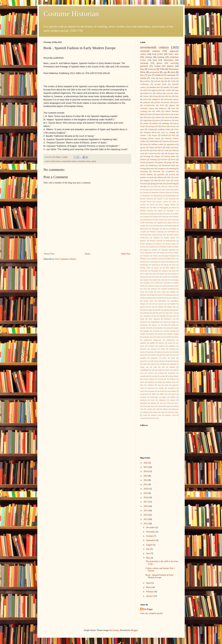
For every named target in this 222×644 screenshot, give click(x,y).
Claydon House (146, 202)
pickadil (176, 352)
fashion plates (170, 156)
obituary (161, 343)
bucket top (163, 274)
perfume (151, 352)
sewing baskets (173, 376)
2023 (146, 476)
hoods (176, 78)
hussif (166, 322)
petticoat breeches (164, 352)
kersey (152, 169)
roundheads (144, 370)
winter (176, 412)
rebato (145, 364)
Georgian (146, 217)
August (149, 545)
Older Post (126, 254)
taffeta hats (164, 394)
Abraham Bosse (150, 132)
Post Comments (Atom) (65, 259)
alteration (143, 262)
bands (158, 114)
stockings (144, 63)
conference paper (153, 286)
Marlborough (171, 226)
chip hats (164, 280)
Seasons (175, 141)
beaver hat (158, 268)
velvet (169, 403)
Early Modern (165, 78)
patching (172, 349)
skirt (142, 385)
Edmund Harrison (147, 211)
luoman (116, 630)
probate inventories (162, 102)
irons (177, 120)
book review (56, 161)
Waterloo (146, 256)
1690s (156, 186)
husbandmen (155, 322)
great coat (172, 313)
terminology (154, 397)
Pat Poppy (148, 609)
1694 (163, 186)
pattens (143, 352)
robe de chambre (168, 367)
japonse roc (156, 325)
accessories (154, 72)
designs (152, 295)
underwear (163, 108)
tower (153, 400)
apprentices (171, 144)
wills (169, 412)
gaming (167, 310)
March (149, 587)
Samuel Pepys (171, 244)
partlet (163, 349)
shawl (142, 382)
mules (176, 337)
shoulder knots (171, 382)
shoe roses (166, 180)
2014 (146, 515)
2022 (146, 480)
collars (176, 93)
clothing (148, 57)
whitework (175, 409)
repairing (173, 364)
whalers (165, 409)
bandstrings (144, 265)
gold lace (162, 313)
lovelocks (156, 331)
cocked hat (152, 153)
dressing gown (171, 295)
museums (171, 75)
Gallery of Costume (172, 214)
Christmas (172, 199)
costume (158, 117)
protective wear (145, 361)
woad (145, 415)
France (154, 135)
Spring (145, 250)
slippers (172, 105)
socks (166, 385)
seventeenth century (69, 161)
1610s (176, 129)
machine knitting (170, 331)
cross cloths (162, 292)
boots (176, 147)
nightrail (143, 343)
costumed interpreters (168, 289)
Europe (160, 214)
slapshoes (150, 385)
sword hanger (171, 391)
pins (161, 355)
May (148, 558)
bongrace (165, 271)
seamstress (172, 373)
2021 (146, 484)
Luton (151, 226)
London (143, 226)
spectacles (151, 388)
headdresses (153, 165)
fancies (143, 307)
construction (166, 286)
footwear (164, 159)
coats (142, 153)
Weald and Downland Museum (164, 256)
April (149, 583)
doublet (176, 117)
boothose (167, 114)
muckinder (168, 337)
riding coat (144, 367)
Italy (174, 135)
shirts (162, 105)
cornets (176, 286)
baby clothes (166, 90)
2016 (146, 506)
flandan (161, 307)
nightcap (155, 90)
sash (174, 370)
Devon (152, 205)
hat (155, 316)
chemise (155, 280)
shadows (173, 379)
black (160, 147)
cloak (166, 150)
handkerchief (155, 87)
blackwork (144, 271)
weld (157, 409)
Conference (145, 84)
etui (150, 304)
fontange (153, 159)
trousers (173, 400)
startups (161, 388)
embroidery (168, 60)
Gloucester (165, 217)
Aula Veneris (166, 190)
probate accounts (147, 177)
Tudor (150, 114)
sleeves (164, 126)
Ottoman (166, 141)
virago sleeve (150, 406)
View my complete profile (151, 613)
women (157, 66)
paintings (166, 123)
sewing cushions (149, 379)
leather (176, 87)
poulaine (143, 358)
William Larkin (157, 144)
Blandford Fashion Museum (162, 192)
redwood (153, 364)
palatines (162, 346)
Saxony (143, 247)
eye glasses (160, 304)
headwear (167, 120)
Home (88, 254)
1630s (153, 78)
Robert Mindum (146, 244)
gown (158, 120)
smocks (173, 126)
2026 (146, 463)
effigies (157, 156)
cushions (173, 292)
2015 (146, 511)
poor (174, 355)
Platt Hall (162, 235)
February (150, 592)
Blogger (134, 630)
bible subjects (171, 268)
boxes (174, 271)
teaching (143, 397)
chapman (146, 280)
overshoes (151, 346)
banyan (166, 265)
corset (145, 289)
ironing (143, 169)
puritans (171, 361)
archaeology (154, 262)
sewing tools (153, 126)
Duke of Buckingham (160, 208)
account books (161, 84)
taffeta (154, 394)
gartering (146, 313)
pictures (145, 355)
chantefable (175, 277)
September (151, 540)
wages (168, 406)
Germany (155, 217)
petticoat (147, 102)
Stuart (145, 144)
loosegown (162, 169)
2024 (146, 471)
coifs (168, 93)
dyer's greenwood (159, 298)
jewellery (147, 81)
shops (160, 382)
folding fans (171, 307)
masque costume (173, 334)
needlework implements (153, 340)
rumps (160, 370)
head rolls (172, 316)
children (159, 93)
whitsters (146, 412)
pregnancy (154, 358)
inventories (144, 325)
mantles (151, 334)
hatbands (163, 316)
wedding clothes (164, 129)
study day (162, 184)
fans (142, 75)
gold (154, 313)
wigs (163, 412)
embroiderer (162, 301)
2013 (146, 519)
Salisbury (159, 244)
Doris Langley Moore (167, 205)
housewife (144, 322)
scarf (142, 373)
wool (173, 108)
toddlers (173, 397)
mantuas (161, 334)
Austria (176, 190)
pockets (172, 175)
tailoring (172, 184)
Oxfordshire (172, 232)
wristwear (153, 418)
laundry (167, 87)
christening (175, 280)
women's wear (156, 415)
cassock (165, 277)
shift (156, 180)
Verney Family (173, 253)
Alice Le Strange (168, 132)
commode (166, 283)
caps (165, 72)
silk (166, 81)
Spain (94, 161)
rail (177, 361)
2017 (146, 502)
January (150, 596)
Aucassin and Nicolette (151, 190)
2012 (146, 524)
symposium (144, 394)
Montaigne (156, 229)
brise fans (157, 150)
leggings (146, 331)
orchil (170, 343)
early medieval (173, 298)
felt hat (152, 307)
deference (143, 295)
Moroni (165, 229)
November (151, 532)
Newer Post (49, 254)
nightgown (156, 99)
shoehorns (151, 382)
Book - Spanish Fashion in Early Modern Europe (160, 576)
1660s (158, 111)
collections (147, 117)
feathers (143, 159)
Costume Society (162, 202)
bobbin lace (148, 93)
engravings (147, 120)
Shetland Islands (166, 247)
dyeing (155, 96)
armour (164, 262)
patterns (170, 66)
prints (173, 358)
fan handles (171, 304)
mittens (155, 123)
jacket (146, 99)
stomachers (172, 388)
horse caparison (154, 319)
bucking (173, 274)
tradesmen (162, 400)
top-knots (143, 400)
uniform (153, 403)
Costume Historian (71, 14)
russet (176, 177)
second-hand (145, 376)
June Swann (172, 220)
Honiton (149, 220)
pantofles (161, 175)
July (148, 549)
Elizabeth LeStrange (147, 214)
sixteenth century (84, 161)
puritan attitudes (159, 361)
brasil (155, 274)
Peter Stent (152, 235)
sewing (163, 376)
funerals (143, 310)
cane (150, 277)
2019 (146, 493)
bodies (168, 147)
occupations (170, 171)
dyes (163, 96)
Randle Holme (170, 238)
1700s (170, 186)
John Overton (160, 220)
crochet (151, 292)
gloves (159, 63)
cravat (142, 292)
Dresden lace (145, 208)
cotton (167, 117)
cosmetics (154, 289)
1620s (173, 81)
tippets (164, 397)
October (150, 536)
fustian (143, 162)
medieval (159, 75)
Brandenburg (158, 196)
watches (150, 409)
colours (146, 96)
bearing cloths (145, 268)
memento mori (148, 337)
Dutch (174, 208)
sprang (153, 184)
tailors (174, 394)
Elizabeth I (171, 211)
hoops (142, 319)
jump (166, 325)
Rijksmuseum (171, 241)
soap (159, 385)
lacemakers (160, 328)
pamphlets (172, 346)
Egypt (160, 211)
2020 (146, 489)
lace (150, 75)
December (151, 527)
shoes (173, 72)
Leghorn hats (171, 223)
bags (177, 90)
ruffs (153, 370)
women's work (170, 415)
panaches (143, 349)
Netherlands (154, 141)
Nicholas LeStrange (157, 232)
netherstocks (171, 340)
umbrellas (144, 403)
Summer (154, 250)
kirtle (151, 328)
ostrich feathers (146, 175)
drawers (161, 295)
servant (154, 376)
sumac (152, 391)
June (148, 553)
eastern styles (148, 301)
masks (146, 123)
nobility (152, 343)
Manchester (160, 226)
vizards (160, 406)
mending (172, 169)
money (158, 337)
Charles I (144, 135)
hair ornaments (145, 316)
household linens (169, 165)
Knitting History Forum (150, 138)
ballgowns (173, 262)
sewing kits (162, 379)
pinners (154, 355)
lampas (176, 328)
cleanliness (147, 283)
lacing (168, 328)
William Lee (144, 259)
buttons (143, 277)
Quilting (156, 238)
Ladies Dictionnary (147, 223)
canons (157, 277)
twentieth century (147, 108)
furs (170, 96)
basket (152, 147)
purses (176, 102)
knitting (161, 57)
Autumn (146, 192)
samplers (147, 180)
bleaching (155, 271)
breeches (146, 150)
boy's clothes (145, 274)
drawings (147, 156)
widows (155, 412)
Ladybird (160, 223)
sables (168, 370)
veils (161, 403)
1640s (162, 69)
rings (155, 367)
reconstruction (149, 105)
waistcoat (152, 69)
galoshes (158, 310)
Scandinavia (153, 247)
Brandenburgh (171, 196)
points (168, 355)
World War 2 (172, 259)
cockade (157, 283)
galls (150, 310)
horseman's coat (170, 319)
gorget (169, 162)
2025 (146, 467)
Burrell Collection (147, 199)
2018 (146, 498)
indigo (174, 322)
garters (152, 162)
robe (169, 177)
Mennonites (144, 229)
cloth (174, 150)
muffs (145, 90)
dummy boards (145, 298)
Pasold (142, 235)
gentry (161, 162)
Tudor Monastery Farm (148, 253)
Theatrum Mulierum (168, 250)
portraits (157, 81)
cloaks (176, 114)
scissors (151, 373)
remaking (163, 364)
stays (142, 129)
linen (155, 60)
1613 (149, 186)
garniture (175, 310)
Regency (143, 241)
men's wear (174, 54)
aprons (143, 147)
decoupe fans (173, 153)
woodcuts (143, 418)
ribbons (160, 177)
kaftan (173, 325)
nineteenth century (171, 99)
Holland (165, 135)
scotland (161, 373)
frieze (173, 159)
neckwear (157, 171)
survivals (161, 391)
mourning (144, 171)
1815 (177, 186)
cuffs (162, 153)
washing (151, 129)
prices (165, 358)
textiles (143, 78)
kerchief (143, 328)
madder (143, 334)
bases (174, 265)
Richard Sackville (156, 241)
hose (177, 96)
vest (142, 186)
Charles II (161, 199)
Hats (142, 69)
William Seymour (158, 259)
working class (146, 111)
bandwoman (156, 265)
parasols (154, 349)
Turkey (162, 253)
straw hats (144, 391)
